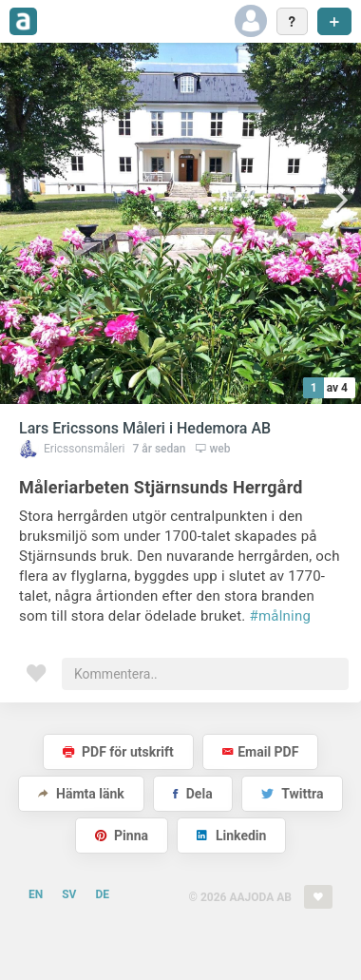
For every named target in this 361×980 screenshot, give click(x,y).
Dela (192, 794)
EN (36, 894)
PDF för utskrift (118, 752)
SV (69, 894)
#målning (281, 616)
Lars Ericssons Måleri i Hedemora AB (145, 428)
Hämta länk (81, 794)
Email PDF (260, 752)
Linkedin (231, 836)
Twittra (292, 794)
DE (102, 894)
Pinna (122, 836)
